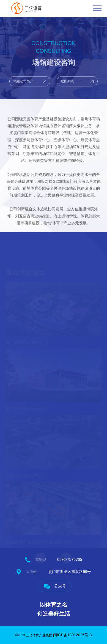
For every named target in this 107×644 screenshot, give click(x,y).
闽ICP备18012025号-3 (72, 635)
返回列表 (67, 84)
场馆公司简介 (23, 84)
